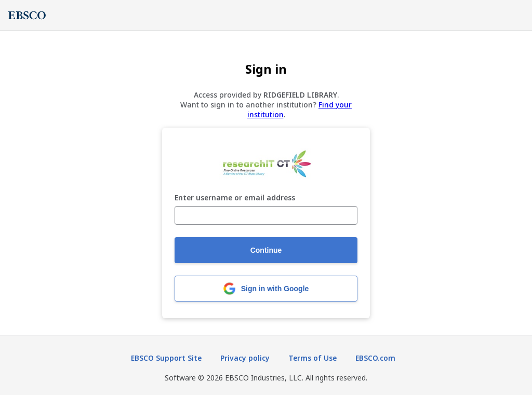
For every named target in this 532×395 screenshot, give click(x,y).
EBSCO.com (375, 358)
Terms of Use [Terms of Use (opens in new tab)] (312, 358)
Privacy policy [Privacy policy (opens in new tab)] (245, 358)
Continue (266, 250)
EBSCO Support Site (166, 358)
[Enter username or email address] (266, 215)
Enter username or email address (235, 198)
